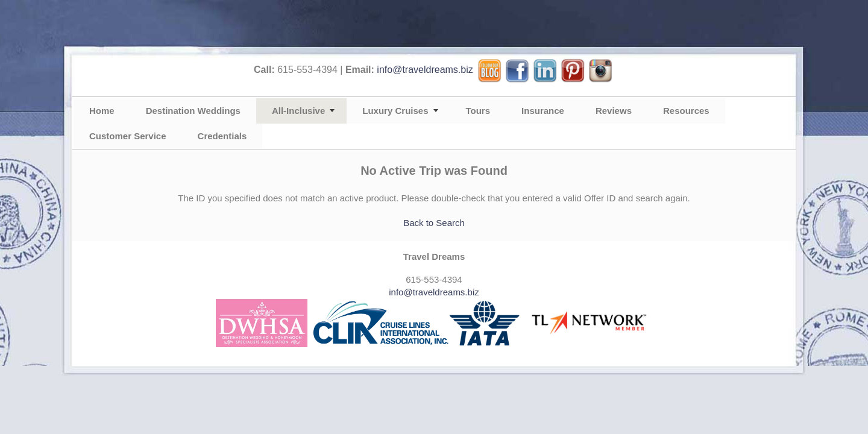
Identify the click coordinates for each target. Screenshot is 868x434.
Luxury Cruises (395, 111)
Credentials (222, 136)
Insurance (543, 111)
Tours (478, 111)
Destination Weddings (193, 111)
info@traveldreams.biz (425, 70)
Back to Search (434, 223)
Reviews (614, 111)
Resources (686, 111)
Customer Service (128, 136)
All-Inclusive (298, 111)
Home (102, 111)
